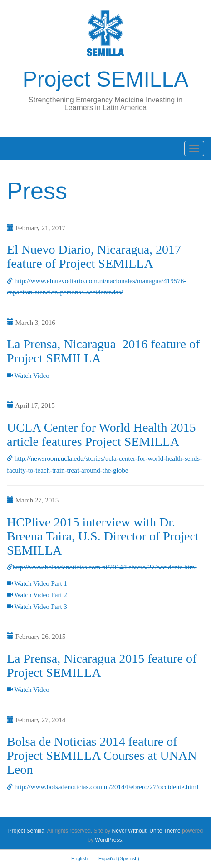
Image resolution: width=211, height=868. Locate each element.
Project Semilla (26, 831)
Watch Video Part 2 (40, 595)
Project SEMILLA (105, 79)
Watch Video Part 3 (40, 607)
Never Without (129, 831)
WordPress (108, 840)
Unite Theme (165, 831)
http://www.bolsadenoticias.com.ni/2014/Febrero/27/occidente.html (105, 567)
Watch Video (32, 376)
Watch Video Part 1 (40, 583)
